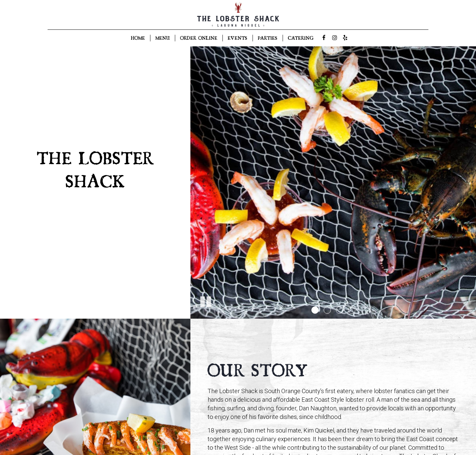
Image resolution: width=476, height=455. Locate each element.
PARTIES (268, 38)
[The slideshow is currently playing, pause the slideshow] (205, 300)
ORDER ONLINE (199, 38)
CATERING (301, 38)
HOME (138, 38)
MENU (163, 38)
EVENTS (238, 38)
